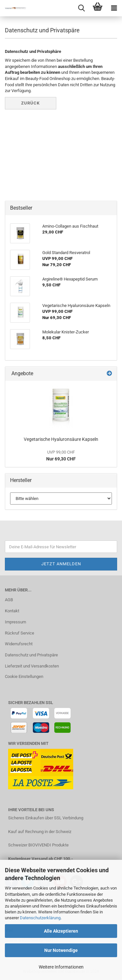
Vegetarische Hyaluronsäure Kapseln (61, 439)
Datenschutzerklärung (40, 918)
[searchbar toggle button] (81, 8)
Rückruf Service (20, 633)
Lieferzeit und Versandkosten (32, 666)
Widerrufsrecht (19, 644)
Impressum (15, 622)
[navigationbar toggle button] (114, 8)
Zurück (30, 103)
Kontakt (12, 611)
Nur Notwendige (61, 950)
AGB (9, 600)
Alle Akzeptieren (61, 931)
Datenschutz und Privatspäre (31, 655)
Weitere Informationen (61, 967)
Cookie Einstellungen (24, 676)
